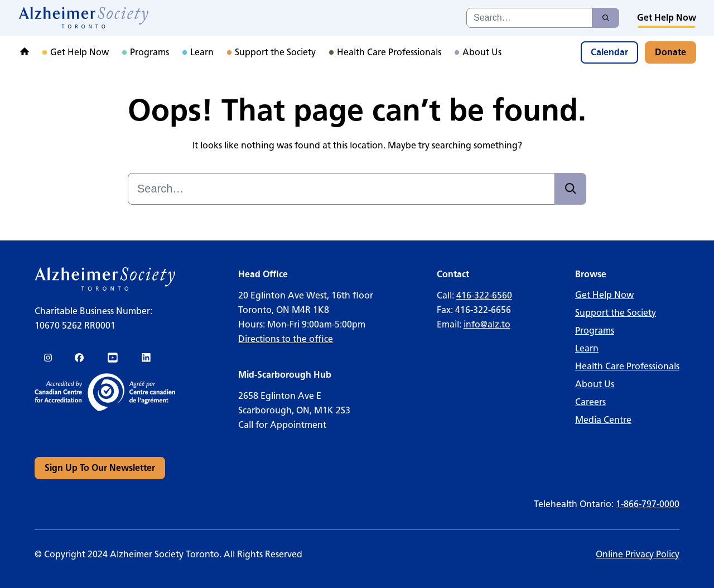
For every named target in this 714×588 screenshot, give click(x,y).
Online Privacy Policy (638, 554)
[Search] (606, 18)
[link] (84, 18)
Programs (595, 331)
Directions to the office (286, 339)
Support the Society (616, 313)
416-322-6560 (484, 295)
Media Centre (603, 420)
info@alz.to (487, 324)
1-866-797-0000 (648, 504)
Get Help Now (604, 295)
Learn (587, 348)
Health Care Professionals (627, 366)
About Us (595, 384)
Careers (590, 402)
